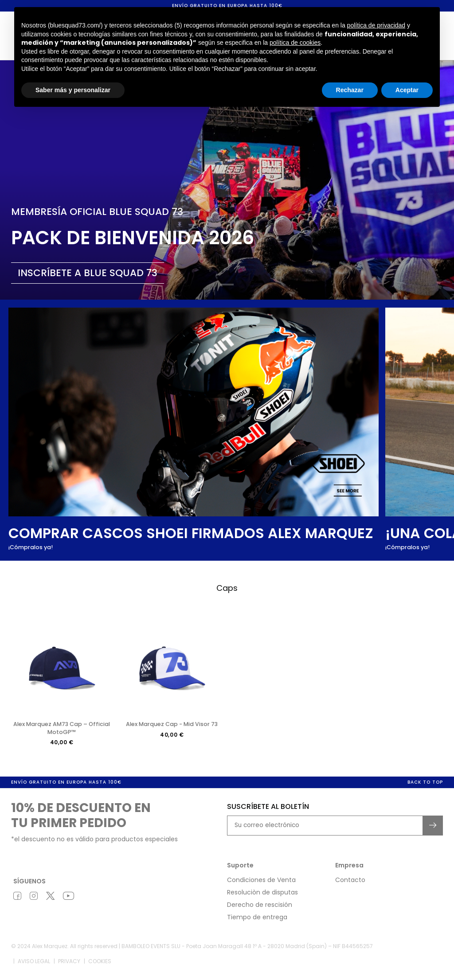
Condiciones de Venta (261, 886)
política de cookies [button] (295, 43)
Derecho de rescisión (260, 910)
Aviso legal (34, 967)
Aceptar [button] (407, 90)
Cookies (100, 967)
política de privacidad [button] (376, 25)
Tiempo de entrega (257, 923)
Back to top (425, 788)
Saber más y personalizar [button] (73, 90)
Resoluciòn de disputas (262, 898)
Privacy (69, 967)
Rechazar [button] (350, 90)
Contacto (350, 886)
